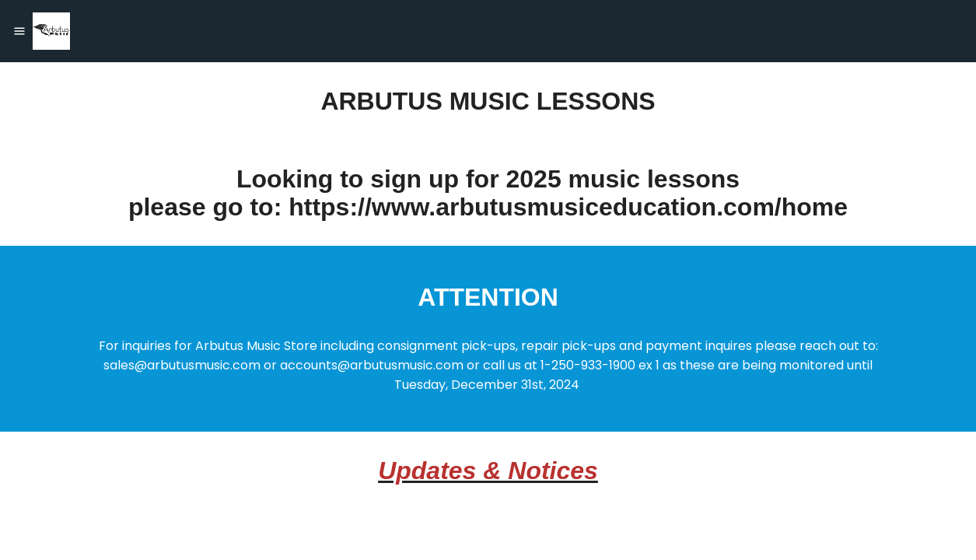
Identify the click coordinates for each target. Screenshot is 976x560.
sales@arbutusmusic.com (182, 365)
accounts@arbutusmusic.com (372, 365)
